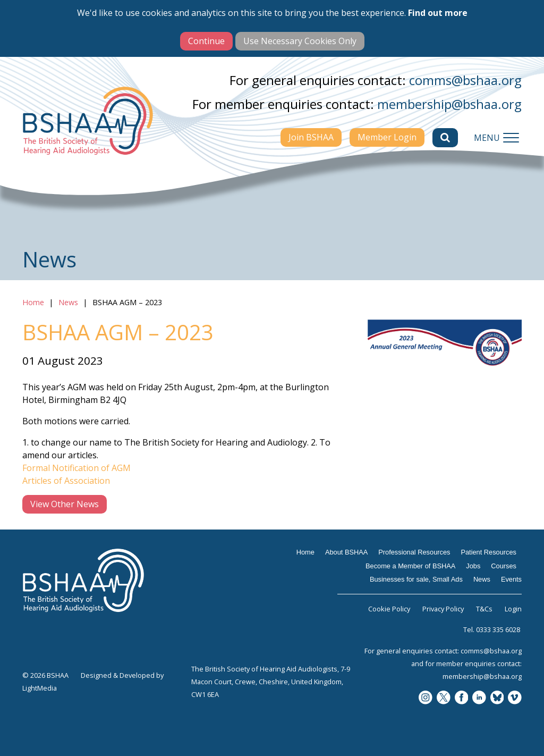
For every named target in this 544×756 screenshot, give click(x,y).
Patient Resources (488, 552)
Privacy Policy (443, 609)
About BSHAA (346, 552)
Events (511, 579)
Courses (504, 566)
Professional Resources (414, 552)
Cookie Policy (389, 609)
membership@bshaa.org (449, 104)
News (68, 302)
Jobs (473, 566)
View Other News (65, 504)
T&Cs (484, 609)
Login (513, 609)
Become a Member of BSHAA (410, 566)
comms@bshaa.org (465, 80)
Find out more (438, 13)
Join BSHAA (311, 137)
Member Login (387, 137)
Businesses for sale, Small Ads (416, 579)
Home (33, 302)
